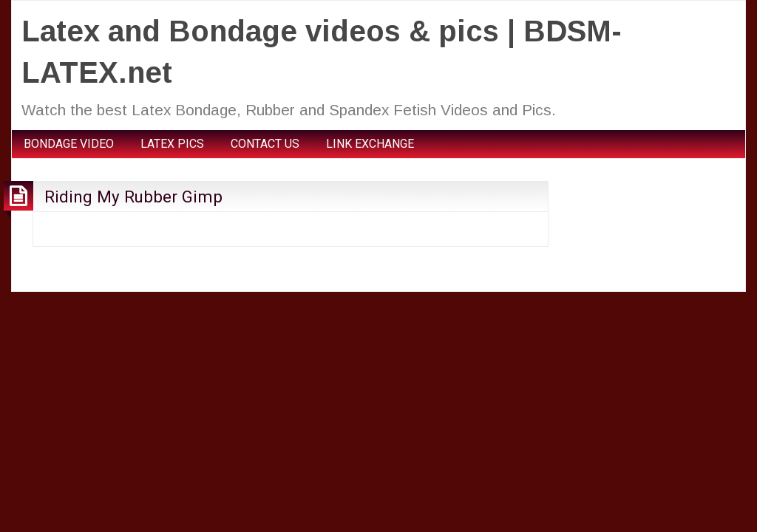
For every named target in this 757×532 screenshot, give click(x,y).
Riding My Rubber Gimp (133, 197)
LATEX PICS (172, 144)
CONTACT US (265, 144)
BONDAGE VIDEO (69, 144)
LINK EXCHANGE (370, 144)
